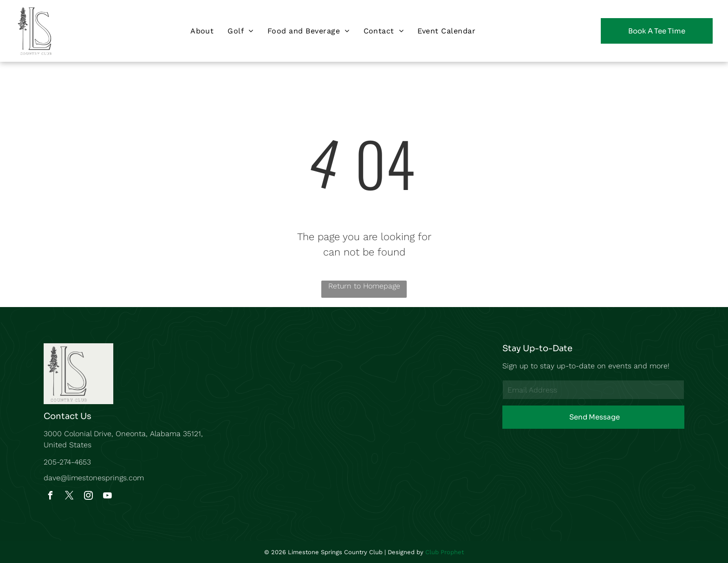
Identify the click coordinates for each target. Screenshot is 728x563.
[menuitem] (202, 31)
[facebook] (50, 497)
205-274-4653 (67, 462)
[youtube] (107, 497)
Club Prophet (445, 552)
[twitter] (69, 497)
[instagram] (88, 497)
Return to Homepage (364, 286)
